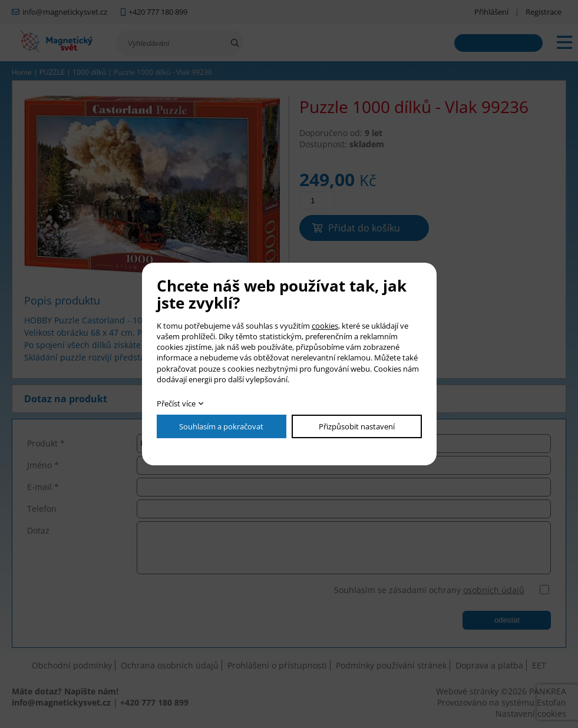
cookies (325, 326)
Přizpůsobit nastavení (357, 426)
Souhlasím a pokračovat (221, 426)
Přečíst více (176, 403)
